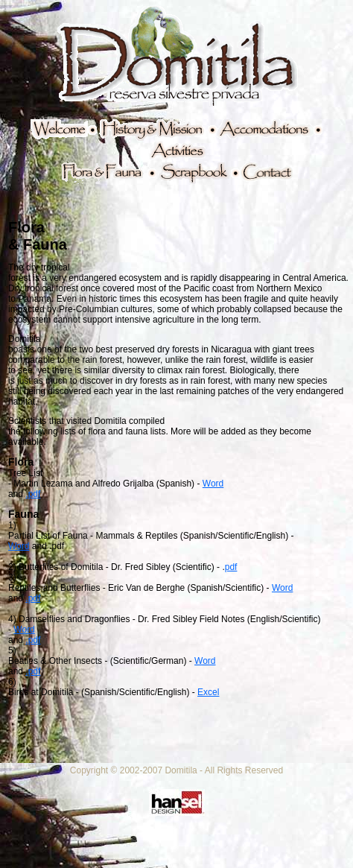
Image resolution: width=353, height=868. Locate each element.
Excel (208, 692)
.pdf (33, 494)
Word (213, 484)
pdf (231, 567)
